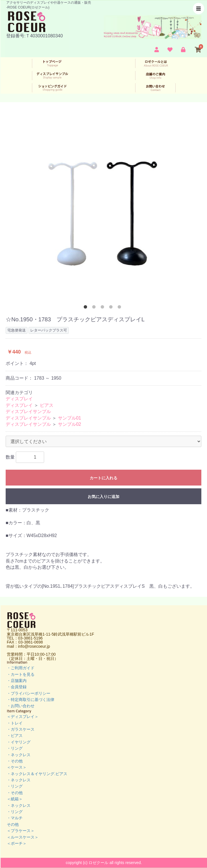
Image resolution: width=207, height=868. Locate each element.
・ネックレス (19, 755)
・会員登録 (17, 687)
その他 (13, 824)
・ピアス (15, 736)
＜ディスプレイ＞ (23, 717)
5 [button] (120, 308)
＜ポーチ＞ (17, 843)
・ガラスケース (21, 729)
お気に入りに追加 (103, 497)
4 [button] (112, 308)
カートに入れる (103, 478)
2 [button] (95, 308)
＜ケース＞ (17, 767)
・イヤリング (19, 742)
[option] (103, 209)
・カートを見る (21, 674)
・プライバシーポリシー (29, 693)
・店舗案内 (17, 681)
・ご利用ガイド (21, 668)
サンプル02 (70, 424)
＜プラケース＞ (21, 831)
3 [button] (103, 308)
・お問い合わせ (21, 706)
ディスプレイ (19, 399)
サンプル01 (70, 418)
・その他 (15, 761)
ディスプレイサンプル (28, 411)
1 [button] (87, 308)
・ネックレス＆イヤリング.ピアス (37, 774)
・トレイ (15, 723)
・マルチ (15, 818)
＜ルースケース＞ (23, 837)
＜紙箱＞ (15, 799)
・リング (15, 748)
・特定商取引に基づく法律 (31, 700)
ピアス (47, 405)
